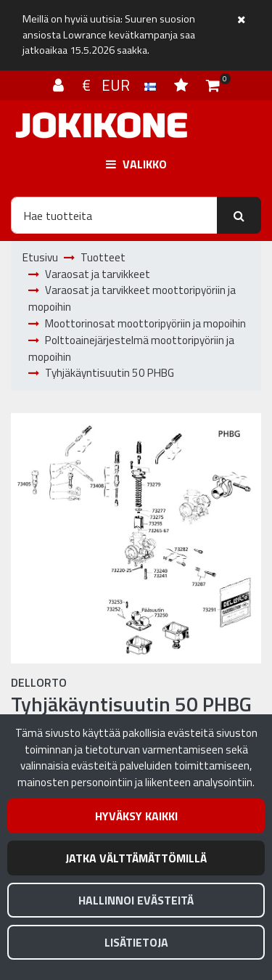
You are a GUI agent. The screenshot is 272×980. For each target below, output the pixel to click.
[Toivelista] (183, 85)
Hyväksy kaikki (136, 816)
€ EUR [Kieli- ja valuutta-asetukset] (121, 85)
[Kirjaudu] (60, 85)
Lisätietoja (136, 942)
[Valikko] (136, 164)
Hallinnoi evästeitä (136, 900)
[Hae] (114, 215)
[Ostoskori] (213, 85)
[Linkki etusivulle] (102, 125)
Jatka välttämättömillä (136, 858)
